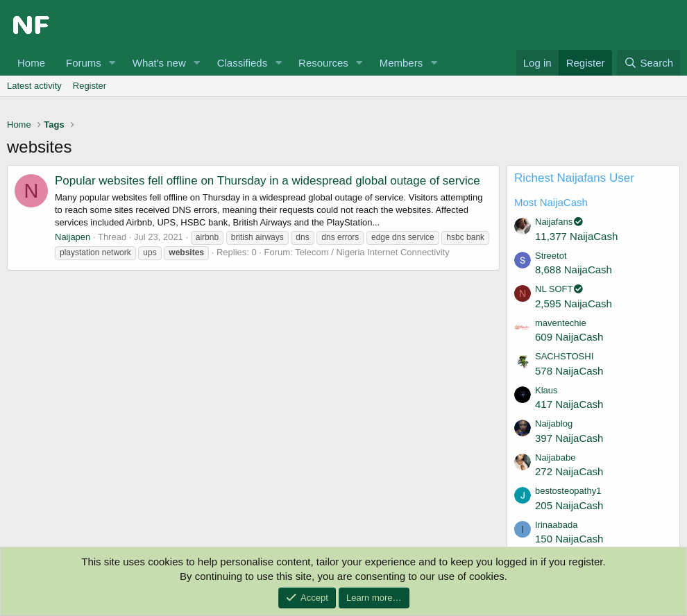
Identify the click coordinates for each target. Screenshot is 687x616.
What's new (159, 63)
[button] (112, 63)
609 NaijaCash (569, 337)
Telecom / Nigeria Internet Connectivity (372, 252)
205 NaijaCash (569, 505)
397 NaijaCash (569, 438)
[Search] (648, 63)
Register (90, 86)
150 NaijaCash (569, 539)
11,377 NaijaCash (576, 236)
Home (31, 63)
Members (401, 63)
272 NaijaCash (569, 471)
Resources (323, 63)
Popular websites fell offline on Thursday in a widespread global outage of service (268, 181)
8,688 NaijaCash (574, 269)
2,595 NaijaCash (574, 303)
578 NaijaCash (569, 371)
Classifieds (243, 63)
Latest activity (34, 86)
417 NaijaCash (569, 404)
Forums (84, 63)
